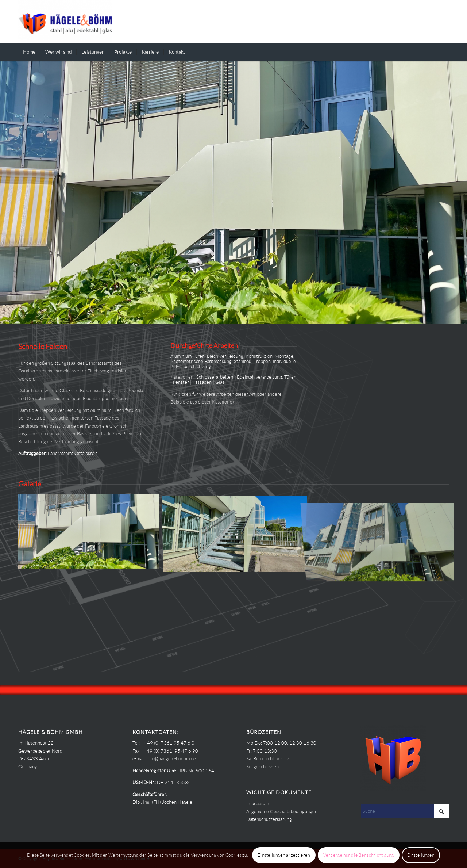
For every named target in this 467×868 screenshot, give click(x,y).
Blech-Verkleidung (225, 356)
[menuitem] (29, 52)
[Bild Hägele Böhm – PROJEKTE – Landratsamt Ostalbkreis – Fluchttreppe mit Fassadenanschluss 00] (91, 534)
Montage (284, 356)
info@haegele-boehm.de (171, 759)
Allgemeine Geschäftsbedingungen (282, 812)
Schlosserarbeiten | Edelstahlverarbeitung (239, 377)
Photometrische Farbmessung (201, 361)
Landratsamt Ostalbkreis (73, 453)
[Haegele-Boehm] (65, 22)
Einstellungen (421, 855)
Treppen (262, 361)
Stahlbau (243, 361)
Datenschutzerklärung (269, 819)
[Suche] (444, 52)
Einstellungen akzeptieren (284, 855)
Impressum (258, 804)
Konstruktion (259, 356)
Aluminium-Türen (188, 356)
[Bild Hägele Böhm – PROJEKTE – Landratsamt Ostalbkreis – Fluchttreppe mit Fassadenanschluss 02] (237, 534)
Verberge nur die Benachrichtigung (359, 855)
